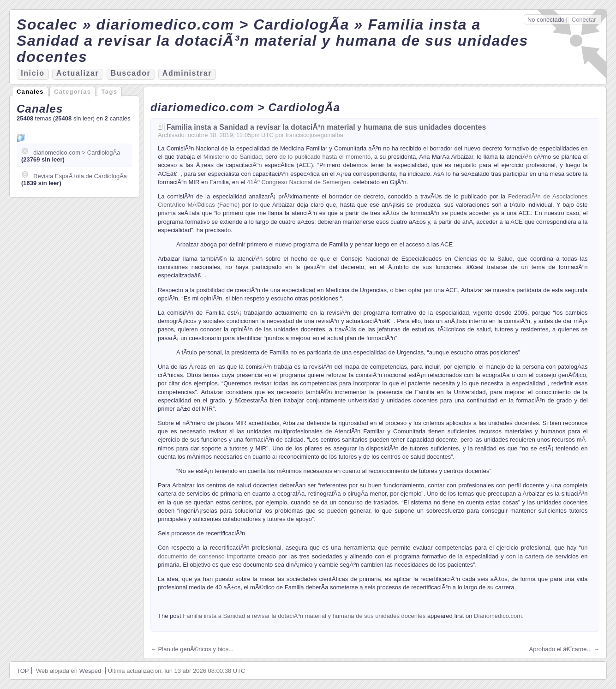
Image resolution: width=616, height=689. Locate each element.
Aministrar (187, 73)
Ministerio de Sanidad (233, 157)
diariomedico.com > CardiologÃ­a (77, 153)
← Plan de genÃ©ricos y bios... (192, 649)
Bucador (131, 73)
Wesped (90, 671)
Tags (110, 92)
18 (213, 135)
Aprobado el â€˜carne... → (564, 649)
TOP (23, 671)
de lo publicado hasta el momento (325, 157)
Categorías (72, 92)
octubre (198, 135)
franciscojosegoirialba (314, 135)
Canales (30, 92)
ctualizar (78, 73)
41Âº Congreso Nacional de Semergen (299, 182)
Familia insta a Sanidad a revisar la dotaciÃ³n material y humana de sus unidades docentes (326, 127)
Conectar (584, 20)
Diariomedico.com (498, 616)
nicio (33, 73)
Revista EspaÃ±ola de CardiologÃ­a (80, 176)
